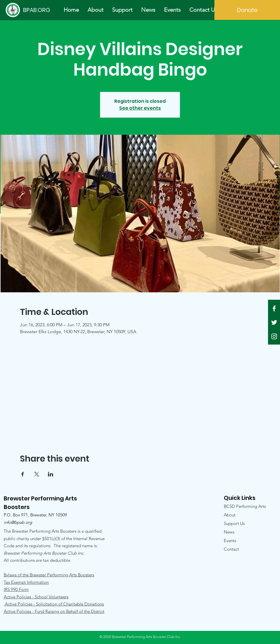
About (230, 515)
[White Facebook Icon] (274, 308)
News (229, 532)
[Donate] (247, 10)
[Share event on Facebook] (23, 474)
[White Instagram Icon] (274, 336)
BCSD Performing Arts (245, 506)
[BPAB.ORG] (36, 10)
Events (230, 541)
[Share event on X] (37, 474)
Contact (231, 549)
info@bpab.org (18, 522)
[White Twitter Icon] (274, 322)
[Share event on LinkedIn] (51, 474)
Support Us (234, 523)
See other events (140, 108)
